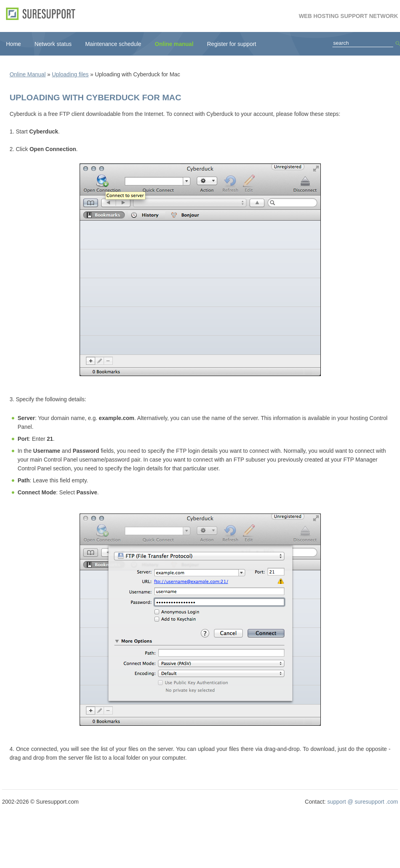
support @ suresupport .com (363, 802)
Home (13, 44)
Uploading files (70, 74)
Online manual (174, 44)
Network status (53, 44)
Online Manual (28, 74)
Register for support (232, 44)
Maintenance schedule (113, 44)
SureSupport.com (43, 14)
